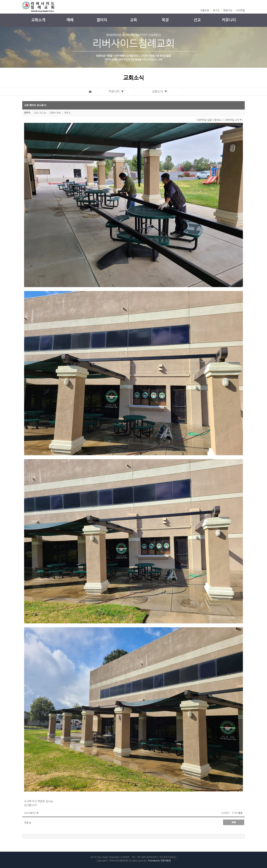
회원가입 (228, 10)
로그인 (216, 10)
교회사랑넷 (165, 861)
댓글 (27, 823)
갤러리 (102, 20)
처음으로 (205, 10)
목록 (234, 822)
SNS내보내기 (31, 813)
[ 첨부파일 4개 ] (233, 120)
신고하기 (225, 813)
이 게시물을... (238, 813)
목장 (165, 20)
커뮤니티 (229, 20)
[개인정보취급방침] (167, 857)
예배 (70, 20)
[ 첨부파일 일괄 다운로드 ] (209, 120)
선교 (197, 20)
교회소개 (38, 20)
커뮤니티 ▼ (117, 91)
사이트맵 (240, 10)
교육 (133, 20)
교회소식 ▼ (160, 91)
